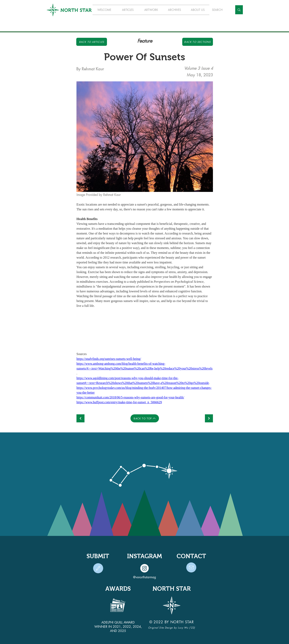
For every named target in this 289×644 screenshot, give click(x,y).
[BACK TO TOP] (145, 418)
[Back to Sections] (198, 42)
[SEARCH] (219, 10)
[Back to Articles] (92, 42)
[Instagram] (144, 568)
